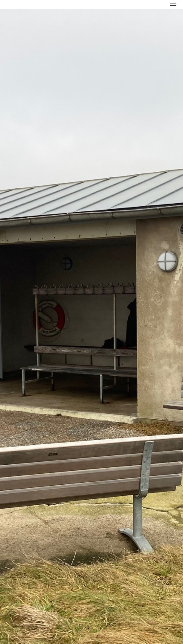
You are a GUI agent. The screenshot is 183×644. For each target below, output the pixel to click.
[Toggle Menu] (173, 4)
